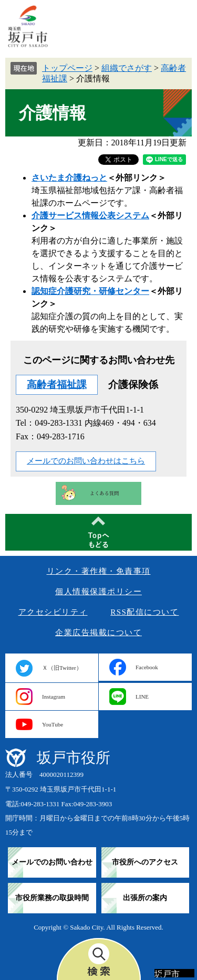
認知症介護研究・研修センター (90, 291)
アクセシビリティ (53, 612)
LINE (142, 697)
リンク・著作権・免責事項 (99, 571)
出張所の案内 (145, 898)
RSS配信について (144, 612)
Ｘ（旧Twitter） (62, 668)
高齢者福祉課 (57, 384)
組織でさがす (127, 68)
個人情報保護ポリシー (98, 592)
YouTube (53, 724)
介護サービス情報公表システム (90, 215)
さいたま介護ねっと (69, 178)
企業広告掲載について (98, 633)
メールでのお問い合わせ (52, 862)
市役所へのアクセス (145, 862)
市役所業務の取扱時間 (52, 898)
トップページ (67, 68)
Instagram (54, 697)
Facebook (147, 667)
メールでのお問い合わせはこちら (86, 461)
